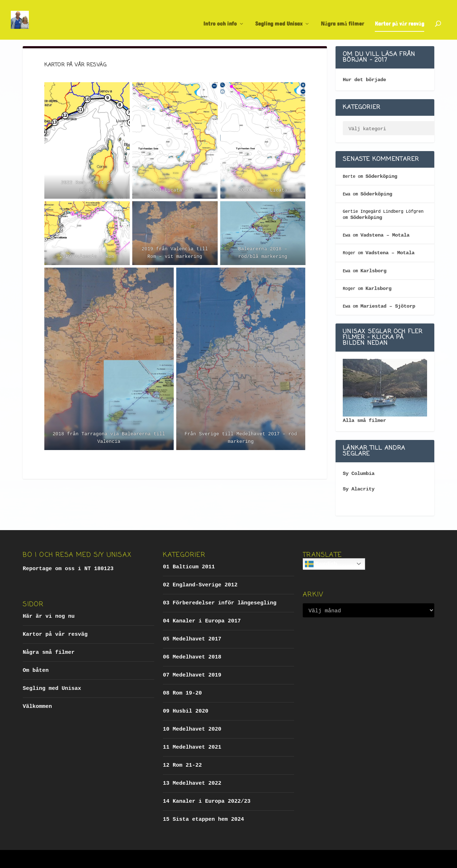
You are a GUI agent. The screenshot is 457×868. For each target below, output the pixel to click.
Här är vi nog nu (49, 616)
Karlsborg (373, 271)
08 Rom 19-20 (182, 693)
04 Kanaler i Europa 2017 (202, 621)
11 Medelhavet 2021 (192, 747)
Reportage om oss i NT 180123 (68, 569)
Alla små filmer (364, 420)
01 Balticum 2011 (189, 567)
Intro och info (220, 17)
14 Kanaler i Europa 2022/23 (207, 801)
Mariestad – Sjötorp (388, 306)
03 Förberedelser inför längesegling (220, 603)
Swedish (321, 564)
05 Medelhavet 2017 (192, 639)
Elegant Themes (77, 859)
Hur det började (364, 80)
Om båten (36, 671)
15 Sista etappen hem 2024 (203, 819)
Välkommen (37, 707)
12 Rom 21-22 (182, 765)
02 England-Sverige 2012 (200, 585)
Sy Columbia (359, 473)
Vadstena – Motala (385, 235)
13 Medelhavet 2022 (192, 783)
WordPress (141, 859)
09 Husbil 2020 (186, 711)
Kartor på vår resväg (400, 17)
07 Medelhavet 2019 (192, 675)
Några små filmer (342, 17)
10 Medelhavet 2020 (192, 729)
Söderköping (381, 176)
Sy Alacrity (359, 489)
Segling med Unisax (279, 17)
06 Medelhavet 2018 (192, 657)
